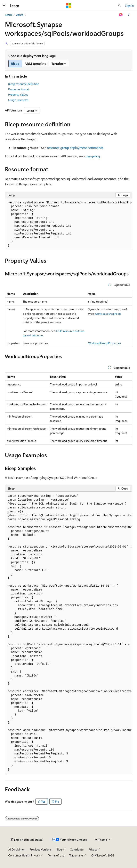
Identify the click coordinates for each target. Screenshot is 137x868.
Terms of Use (56, 855)
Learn (8, 15)
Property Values (18, 95)
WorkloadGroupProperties (104, 343)
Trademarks (76, 855)
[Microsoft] (68, 6)
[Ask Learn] (121, 15)
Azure (20, 15)
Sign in (129, 5)
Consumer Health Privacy (24, 855)
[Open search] (119, 6)
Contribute (77, 849)
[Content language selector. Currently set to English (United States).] (27, 839)
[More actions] (128, 15)
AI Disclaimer (16, 849)
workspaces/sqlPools (108, 314)
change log (92, 156)
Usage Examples (18, 100)
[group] (68, 224)
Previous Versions (41, 849)
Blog (59, 849)
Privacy (93, 849)
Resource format (19, 89)
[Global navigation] (4, 6)
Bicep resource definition (24, 84)
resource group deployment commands (75, 148)
